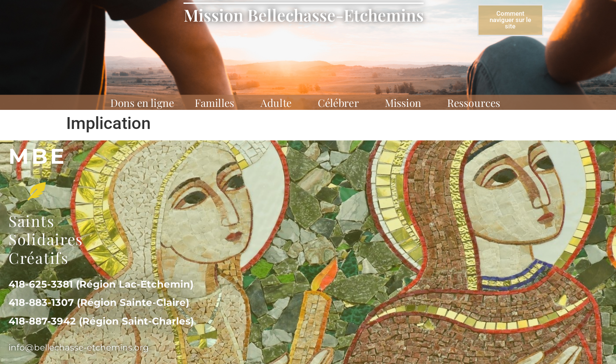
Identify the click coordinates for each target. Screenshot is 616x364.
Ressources (476, 102)
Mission (406, 102)
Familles (217, 102)
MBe (38, 156)
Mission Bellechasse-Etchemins (304, 15)
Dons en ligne (142, 102)
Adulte (279, 102)
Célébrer (341, 102)
